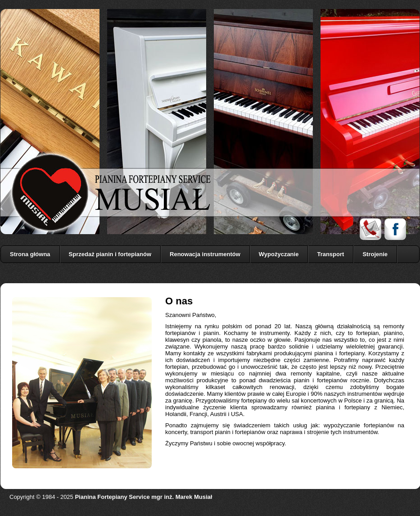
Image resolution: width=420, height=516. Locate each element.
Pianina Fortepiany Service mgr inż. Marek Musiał (143, 497)
